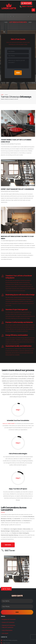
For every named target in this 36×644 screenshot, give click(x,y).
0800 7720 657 (10, 551)
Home (2, 95)
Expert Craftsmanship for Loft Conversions (17, 189)
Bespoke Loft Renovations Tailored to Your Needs (17, 237)
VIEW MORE (8, 545)
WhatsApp (26, 3)
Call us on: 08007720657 (9, 424)
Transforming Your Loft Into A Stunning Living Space (16, 141)
